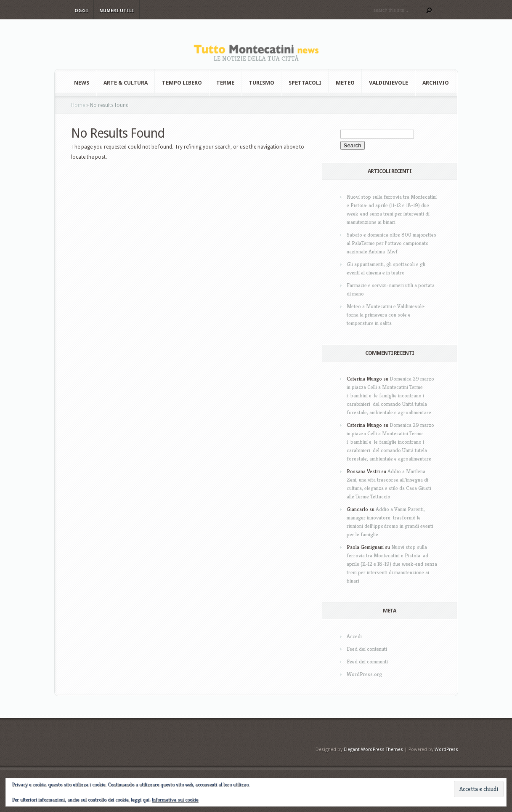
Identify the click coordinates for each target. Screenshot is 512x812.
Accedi (354, 636)
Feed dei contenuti (367, 649)
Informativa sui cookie (175, 800)
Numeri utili (117, 11)
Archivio (436, 83)
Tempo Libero (182, 83)
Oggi (81, 11)
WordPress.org (364, 674)
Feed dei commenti (367, 662)
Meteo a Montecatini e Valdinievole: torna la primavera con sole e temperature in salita (386, 315)
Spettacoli (305, 83)
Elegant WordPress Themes (373, 749)
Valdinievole (389, 83)
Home (78, 105)
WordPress (446, 749)
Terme (225, 83)
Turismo (261, 83)
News (82, 83)
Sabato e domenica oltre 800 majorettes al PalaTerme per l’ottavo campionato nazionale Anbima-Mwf (391, 243)
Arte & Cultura (126, 83)
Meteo (345, 83)
